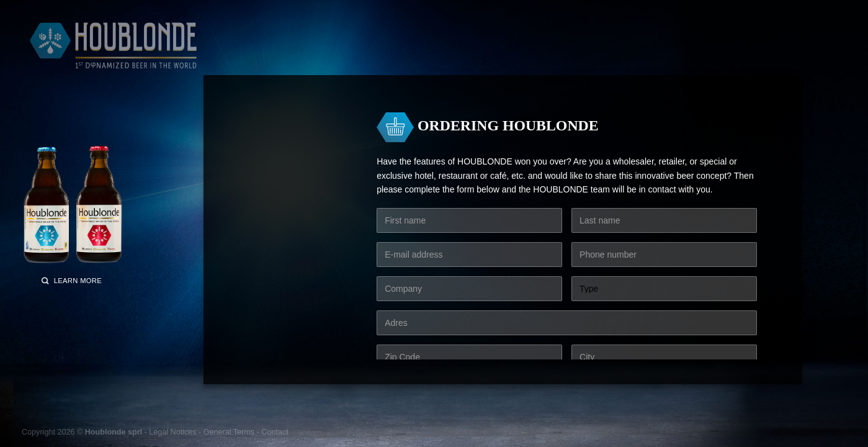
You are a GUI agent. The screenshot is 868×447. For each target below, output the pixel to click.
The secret (527, 54)
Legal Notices (172, 432)
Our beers (261, 54)
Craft (438, 54)
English (714, 15)
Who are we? (587, 54)
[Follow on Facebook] (656, 15)
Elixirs (400, 54)
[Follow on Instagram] (671, 15)
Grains (360, 54)
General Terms (229, 432)
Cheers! (478, 54)
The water (314, 54)
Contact (275, 432)
